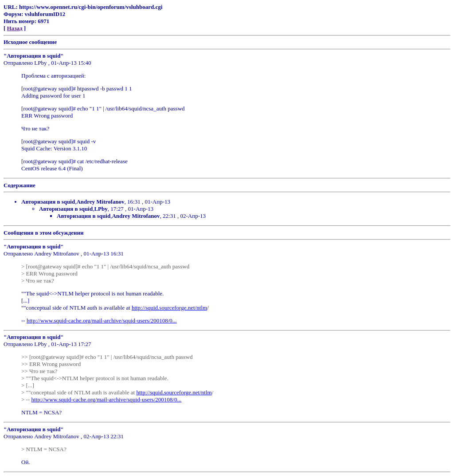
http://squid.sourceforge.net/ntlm (169, 308)
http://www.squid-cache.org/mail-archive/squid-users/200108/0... (102, 321)
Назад (15, 28)
